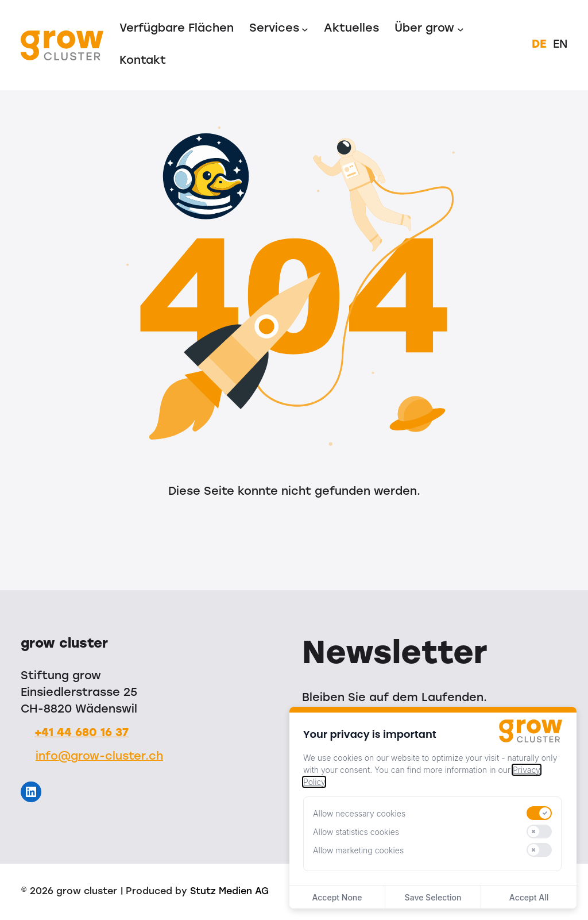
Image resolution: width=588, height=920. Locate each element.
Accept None (337, 897)
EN (560, 45)
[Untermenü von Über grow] (461, 29)
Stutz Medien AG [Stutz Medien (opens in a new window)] (229, 892)
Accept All (529, 897)
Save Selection (433, 897)
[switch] (539, 813)
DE (539, 45)
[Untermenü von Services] (305, 29)
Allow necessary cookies (359, 813)
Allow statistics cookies (356, 832)
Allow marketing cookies (358, 850)
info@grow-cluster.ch (99, 757)
